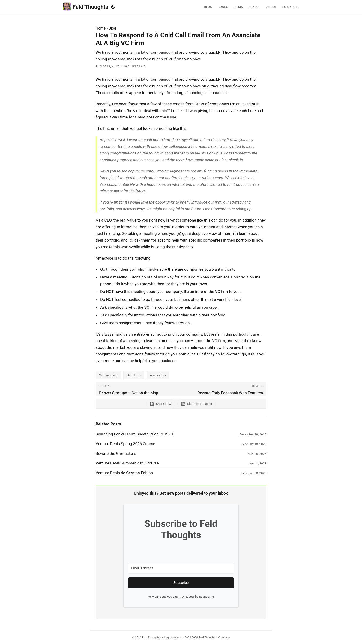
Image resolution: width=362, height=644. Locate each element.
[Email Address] (181, 568)
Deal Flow (134, 375)
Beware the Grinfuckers (116, 453)
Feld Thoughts (86, 7)
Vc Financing (108, 375)
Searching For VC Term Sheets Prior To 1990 (134, 434)
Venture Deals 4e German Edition (124, 473)
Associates (158, 375)
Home (101, 28)
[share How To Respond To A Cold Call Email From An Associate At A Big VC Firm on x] (161, 404)
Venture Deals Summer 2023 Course (127, 463)
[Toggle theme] (113, 7)
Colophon (224, 638)
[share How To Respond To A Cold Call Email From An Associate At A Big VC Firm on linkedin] (197, 404)
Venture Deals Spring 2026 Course (125, 444)
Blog (112, 28)
